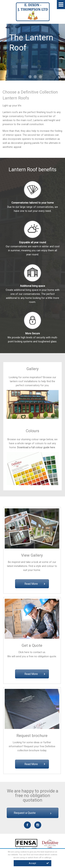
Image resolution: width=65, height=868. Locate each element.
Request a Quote (33, 813)
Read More (35, 584)
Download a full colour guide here (36, 447)
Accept (39, 863)
